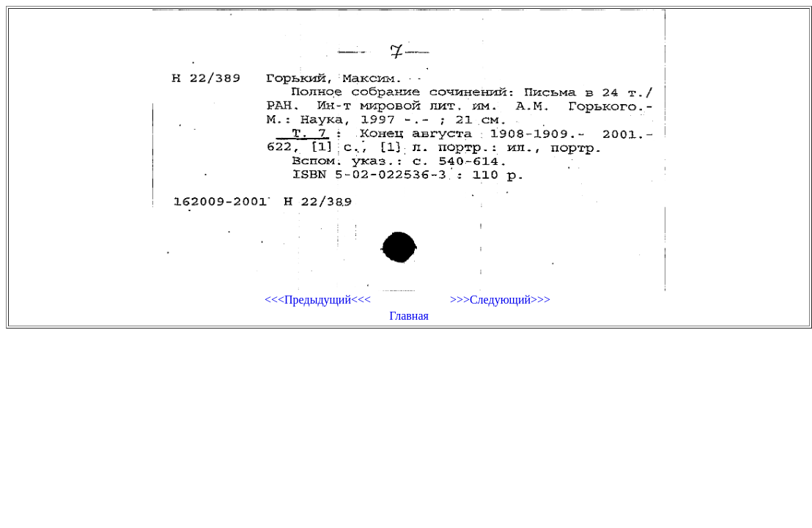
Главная (409, 316)
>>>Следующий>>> (500, 300)
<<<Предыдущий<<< (318, 300)
